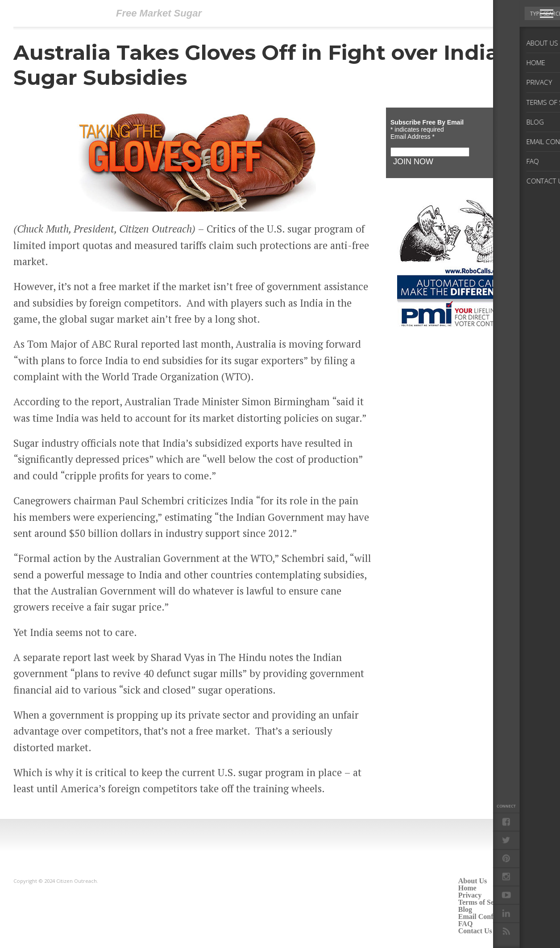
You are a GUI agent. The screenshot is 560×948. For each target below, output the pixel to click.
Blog (465, 909)
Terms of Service (484, 902)
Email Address (413, 137)
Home (467, 888)
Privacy (470, 895)
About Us (473, 881)
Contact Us (475, 931)
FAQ (466, 924)
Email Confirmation (489, 917)
